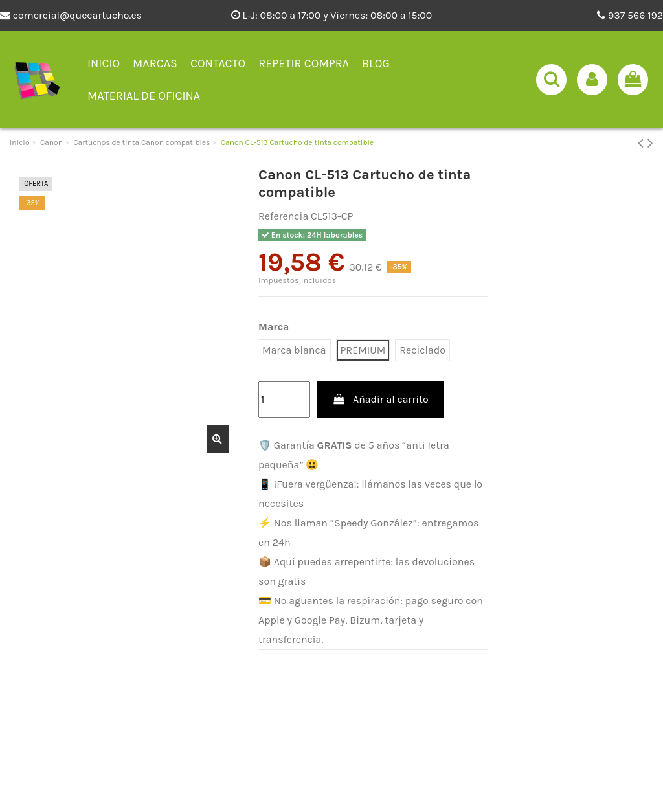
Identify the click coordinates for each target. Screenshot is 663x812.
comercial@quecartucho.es (71, 15)
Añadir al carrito (380, 399)
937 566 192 (630, 15)
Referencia (283, 216)
